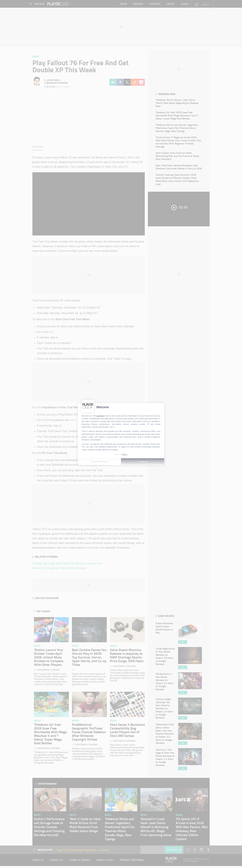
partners (100, 416)
